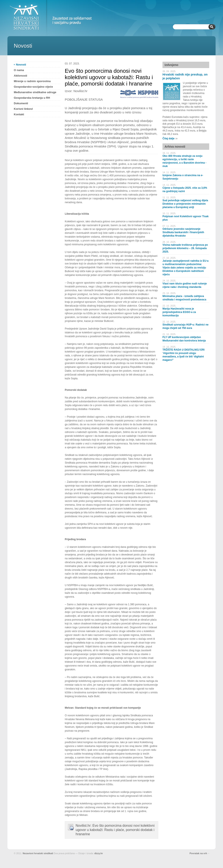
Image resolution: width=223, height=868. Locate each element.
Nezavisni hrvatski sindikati (38, 853)
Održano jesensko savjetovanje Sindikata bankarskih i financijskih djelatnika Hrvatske (183, 232)
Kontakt (19, 114)
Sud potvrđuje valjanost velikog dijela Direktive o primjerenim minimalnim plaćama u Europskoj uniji (185, 204)
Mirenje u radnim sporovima (32, 81)
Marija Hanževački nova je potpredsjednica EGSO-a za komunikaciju (179, 312)
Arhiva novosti (175, 147)
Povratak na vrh (198, 853)
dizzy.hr (99, 853)
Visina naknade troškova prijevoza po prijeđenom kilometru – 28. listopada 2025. (185, 248)
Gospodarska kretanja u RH (32, 98)
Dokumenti (21, 103)
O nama (19, 70)
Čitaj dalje (169, 138)
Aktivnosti (20, 76)
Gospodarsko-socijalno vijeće (33, 87)
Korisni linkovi (23, 109)
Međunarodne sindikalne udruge (35, 92)
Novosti (21, 65)
